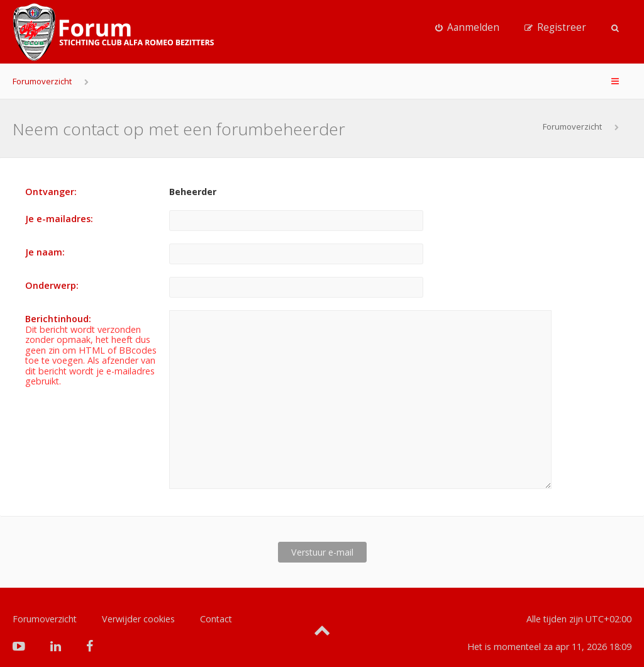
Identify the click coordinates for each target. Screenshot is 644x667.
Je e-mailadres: (59, 219)
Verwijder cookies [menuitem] (138, 599)
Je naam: (45, 252)
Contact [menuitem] (216, 599)
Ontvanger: (51, 192)
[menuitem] (467, 28)
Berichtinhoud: (58, 319)
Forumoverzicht (42, 81)
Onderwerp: (52, 285)
